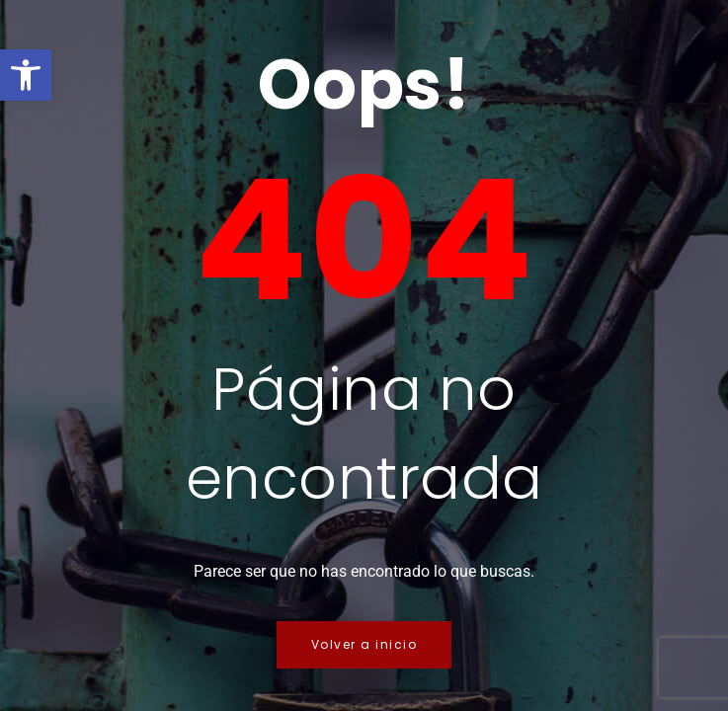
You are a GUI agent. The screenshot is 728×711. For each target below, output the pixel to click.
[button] (26, 75)
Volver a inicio (364, 644)
